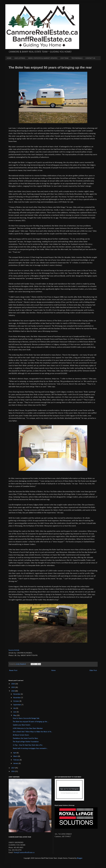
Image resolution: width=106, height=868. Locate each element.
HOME (9, 58)
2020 (13, 684)
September (17, 705)
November (17, 698)
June (15, 712)
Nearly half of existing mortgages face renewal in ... (30, 748)
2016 (13, 772)
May (15, 715)
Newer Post (13, 671)
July (15, 708)
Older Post (93, 671)
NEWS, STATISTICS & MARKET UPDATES (43, 58)
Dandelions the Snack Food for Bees (25, 738)
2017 (13, 768)
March (16, 756)
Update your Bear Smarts (22, 725)
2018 (13, 691)
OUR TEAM (64, 58)
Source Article (14, 650)
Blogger (80, 858)
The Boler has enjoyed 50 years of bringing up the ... (31, 722)
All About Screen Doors (21, 735)
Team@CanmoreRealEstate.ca (24, 852)
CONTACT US (90, 58)
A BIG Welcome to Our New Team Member (28, 728)
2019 (13, 687)
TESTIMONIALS (77, 58)
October (16, 701)
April (15, 753)
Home (53, 671)
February (16, 760)
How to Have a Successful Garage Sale (26, 718)
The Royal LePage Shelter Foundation (26, 742)
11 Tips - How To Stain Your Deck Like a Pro (28, 745)
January (16, 763)
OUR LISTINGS (20, 58)
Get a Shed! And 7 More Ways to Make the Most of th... (32, 732)
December (17, 694)
